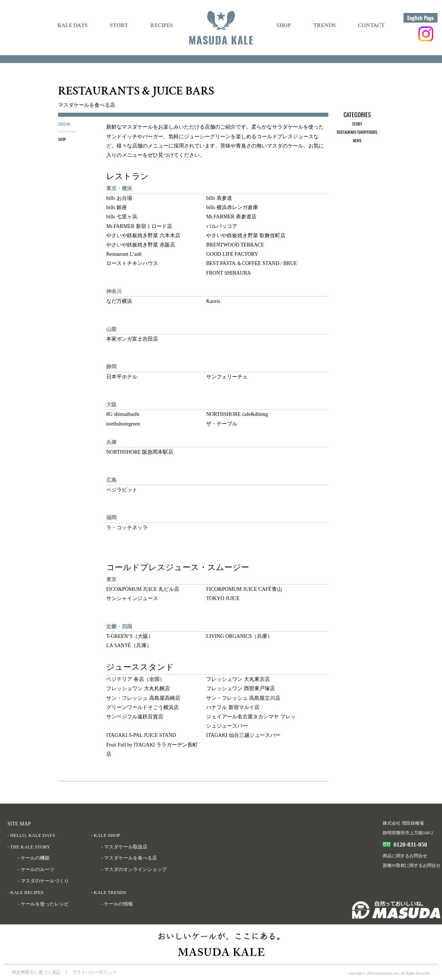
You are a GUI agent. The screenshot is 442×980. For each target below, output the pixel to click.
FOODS (372, 132)
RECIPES (162, 25)
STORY (119, 25)
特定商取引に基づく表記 (36, 972)
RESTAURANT (347, 132)
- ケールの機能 (34, 858)
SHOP (284, 25)
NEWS (357, 140)
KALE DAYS (73, 25)
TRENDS (324, 25)
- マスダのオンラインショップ (134, 869)
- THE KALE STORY (29, 847)
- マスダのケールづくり (43, 881)
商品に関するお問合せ (405, 856)
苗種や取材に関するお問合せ (412, 865)
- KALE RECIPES (26, 892)
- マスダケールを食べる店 (129, 858)
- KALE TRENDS (109, 892)
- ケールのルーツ (36, 869)
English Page (421, 18)
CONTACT (371, 25)
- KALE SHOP (106, 835)
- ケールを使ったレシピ (43, 904)
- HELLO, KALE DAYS (31, 835)
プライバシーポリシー (94, 972)
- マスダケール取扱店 (125, 847)
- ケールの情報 (117, 904)
